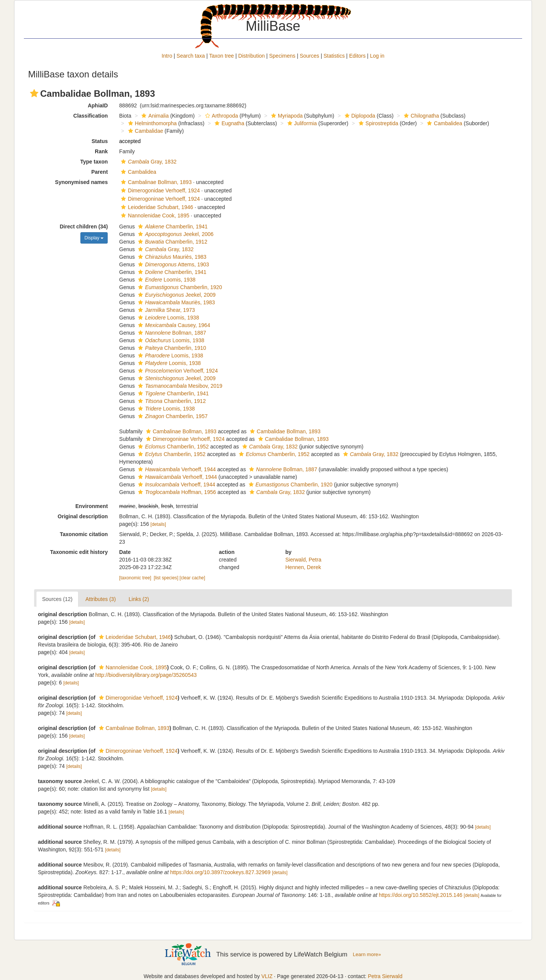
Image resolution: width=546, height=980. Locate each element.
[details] (158, 524)
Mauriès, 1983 (171, 257)
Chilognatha (420, 116)
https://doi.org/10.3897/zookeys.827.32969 (220, 872)
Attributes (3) (100, 599)
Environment (92, 506)
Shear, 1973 (166, 310)
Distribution (251, 56)
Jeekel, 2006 (175, 234)
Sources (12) (57, 599)
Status (100, 141)
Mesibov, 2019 (179, 386)
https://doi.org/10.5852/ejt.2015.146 (420, 895)
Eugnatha (228, 123)
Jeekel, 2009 (176, 295)
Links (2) (139, 599)
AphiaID (98, 105)
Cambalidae (145, 131)
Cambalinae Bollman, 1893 (155, 182)
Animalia (154, 116)
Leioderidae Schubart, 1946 (156, 207)
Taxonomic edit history (79, 552)
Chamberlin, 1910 (171, 348)
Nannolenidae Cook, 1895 (154, 216)
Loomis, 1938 (166, 280)
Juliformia (301, 123)
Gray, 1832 (148, 162)
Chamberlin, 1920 (179, 287)
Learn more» (367, 954)
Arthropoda (221, 116)
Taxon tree (222, 56)
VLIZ (267, 976)
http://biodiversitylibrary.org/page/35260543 (146, 675)
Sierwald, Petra (304, 560)
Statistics (334, 56)
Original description (83, 516)
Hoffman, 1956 (176, 492)
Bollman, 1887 (171, 333)
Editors (358, 56)
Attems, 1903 (173, 264)
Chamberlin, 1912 (172, 242)
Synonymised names (81, 182)
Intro (167, 56)
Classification (90, 116)
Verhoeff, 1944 (176, 469)
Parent (100, 172)
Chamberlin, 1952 (172, 447)
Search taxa (191, 56)
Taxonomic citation (84, 534)
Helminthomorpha (152, 123)
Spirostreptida (377, 123)
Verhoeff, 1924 (177, 371)
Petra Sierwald (385, 976)
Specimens (282, 56)
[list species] (166, 578)
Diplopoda (359, 116)
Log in (377, 56)
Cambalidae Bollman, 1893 (284, 431)
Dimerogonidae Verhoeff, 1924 (159, 190)
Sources (309, 56)
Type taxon (94, 162)
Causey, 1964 (173, 325)
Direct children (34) (84, 227)
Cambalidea (444, 123)
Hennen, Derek (303, 567)
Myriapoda (286, 116)
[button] (34, 93)
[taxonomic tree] (135, 578)
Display (94, 238)
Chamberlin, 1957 (172, 416)
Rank (101, 151)
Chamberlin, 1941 (172, 227)
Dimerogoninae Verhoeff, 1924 (159, 199)
